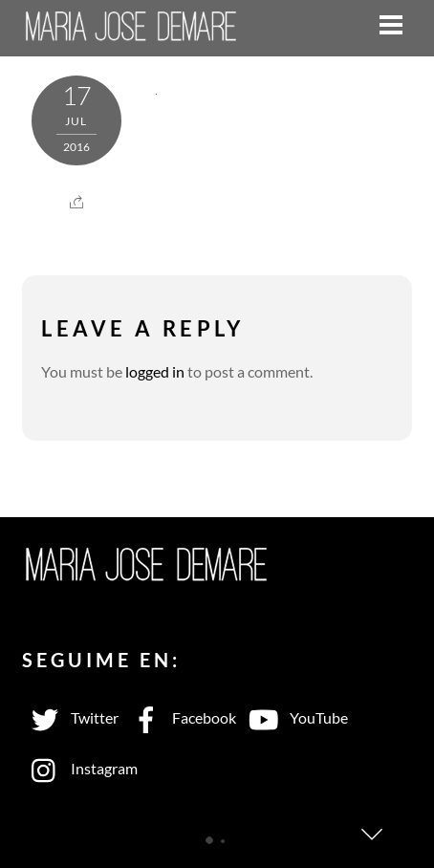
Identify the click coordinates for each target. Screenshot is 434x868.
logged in (155, 371)
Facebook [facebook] (180, 717)
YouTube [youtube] (294, 717)
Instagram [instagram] (80, 768)
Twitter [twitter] (70, 717)
